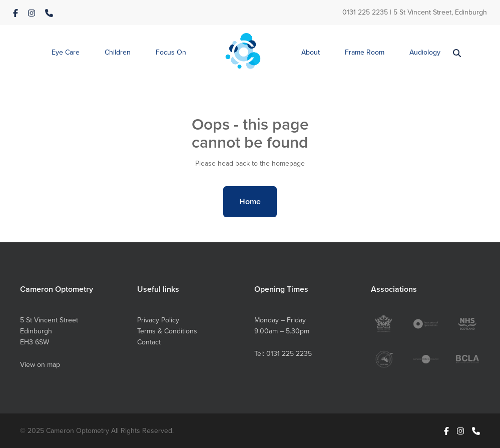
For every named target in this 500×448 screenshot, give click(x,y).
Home (250, 201)
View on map (40, 364)
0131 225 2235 (365, 12)
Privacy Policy (158, 320)
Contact (149, 342)
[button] (66, 53)
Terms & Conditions (167, 331)
